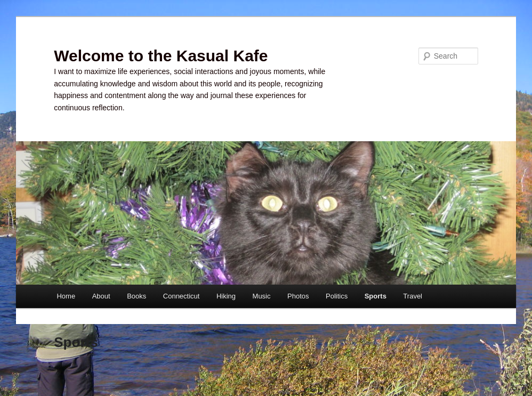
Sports (376, 296)
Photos (298, 296)
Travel (413, 296)
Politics (337, 296)
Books (136, 296)
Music (262, 296)
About (101, 296)
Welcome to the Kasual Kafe (161, 56)
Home (66, 296)
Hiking (226, 296)
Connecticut (182, 296)
